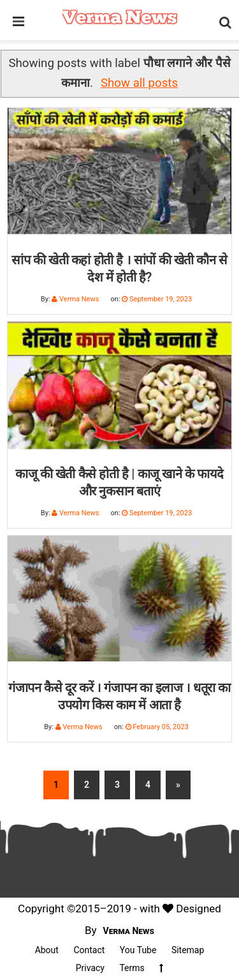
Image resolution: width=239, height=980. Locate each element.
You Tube (138, 950)
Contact (89, 950)
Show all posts (139, 83)
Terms (132, 968)
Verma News (129, 931)
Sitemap (188, 950)
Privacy (90, 968)
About (47, 950)
